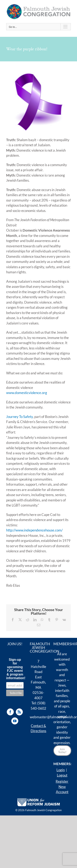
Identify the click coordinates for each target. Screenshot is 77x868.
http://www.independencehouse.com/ (34, 530)
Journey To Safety (20, 417)
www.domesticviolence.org (27, 393)
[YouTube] (15, 721)
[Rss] (19, 712)
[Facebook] (10, 712)
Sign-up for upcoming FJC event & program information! (15, 669)
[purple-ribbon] (39, 100)
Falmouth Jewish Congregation (43, 810)
